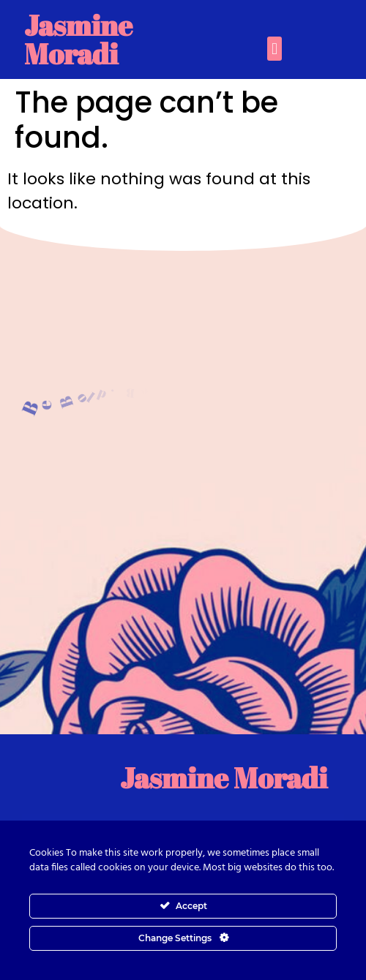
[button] (274, 49)
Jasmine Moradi (78, 39)
